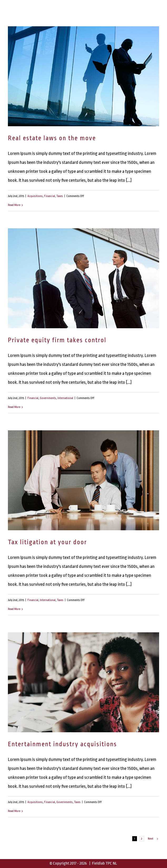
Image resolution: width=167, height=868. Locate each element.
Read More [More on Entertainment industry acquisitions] (14, 811)
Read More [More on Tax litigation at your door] (14, 609)
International (65, 398)
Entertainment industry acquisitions (62, 744)
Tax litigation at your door (47, 542)
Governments (48, 398)
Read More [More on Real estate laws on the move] (14, 205)
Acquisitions (35, 196)
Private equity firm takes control (57, 340)
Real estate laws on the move (52, 138)
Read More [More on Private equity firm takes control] (14, 407)
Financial (50, 196)
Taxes (60, 196)
